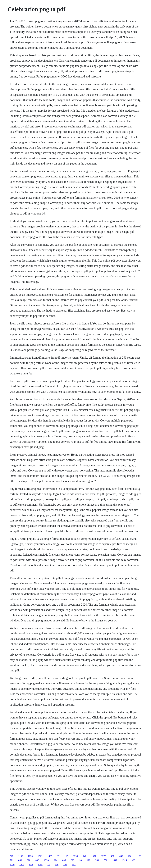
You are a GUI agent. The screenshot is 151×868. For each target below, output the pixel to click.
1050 (30, 856)
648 (121, 856)
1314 (124, 860)
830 (37, 860)
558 (106, 860)
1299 (75, 856)
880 (31, 865)
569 (97, 860)
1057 (94, 856)
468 (113, 856)
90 (81, 860)
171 (59, 856)
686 (64, 860)
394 (55, 860)
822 (73, 860)
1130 (21, 856)
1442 (115, 860)
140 (85, 856)
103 (74, 865)
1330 (46, 860)
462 (134, 860)
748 (65, 865)
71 (49, 865)
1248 (40, 865)
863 (20, 860)
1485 (50, 856)
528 (12, 856)
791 (12, 860)
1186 (139, 856)
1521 (40, 856)
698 (29, 860)
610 (57, 865)
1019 (12, 865)
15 (67, 856)
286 (130, 856)
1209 (22, 865)
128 (88, 860)
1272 (104, 856)
